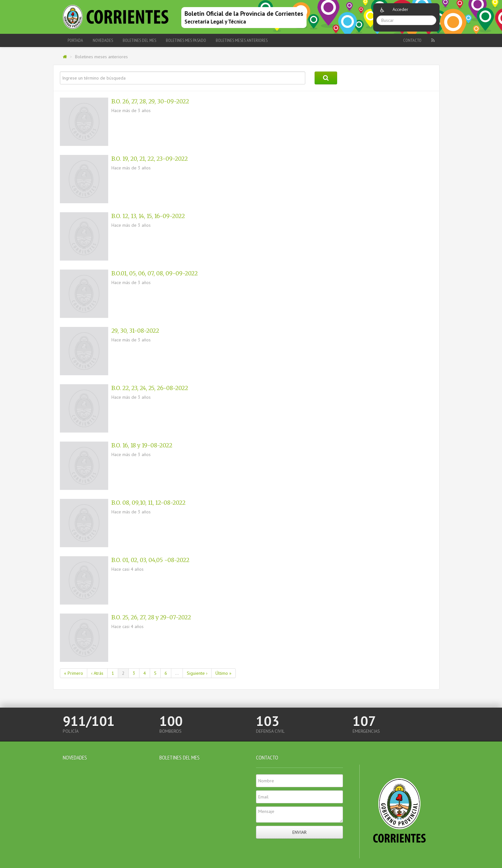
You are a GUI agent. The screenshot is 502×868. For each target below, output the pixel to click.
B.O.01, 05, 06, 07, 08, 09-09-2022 (155, 273)
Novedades (103, 40)
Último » (223, 673)
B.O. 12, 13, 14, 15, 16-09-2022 (148, 216)
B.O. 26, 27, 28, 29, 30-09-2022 (150, 101)
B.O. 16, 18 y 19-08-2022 (142, 445)
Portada (75, 40)
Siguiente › (197, 673)
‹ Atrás (97, 673)
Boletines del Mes (139, 40)
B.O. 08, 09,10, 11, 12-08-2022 (148, 503)
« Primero (74, 673)
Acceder (400, 9)
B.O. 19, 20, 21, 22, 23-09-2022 (150, 159)
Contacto (412, 40)
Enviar (299, 832)
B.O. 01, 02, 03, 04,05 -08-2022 (150, 560)
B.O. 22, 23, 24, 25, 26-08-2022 (150, 388)
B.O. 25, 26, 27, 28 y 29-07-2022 (151, 617)
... (177, 673)
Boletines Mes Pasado (186, 40)
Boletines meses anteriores (242, 40)
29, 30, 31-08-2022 (135, 331)
